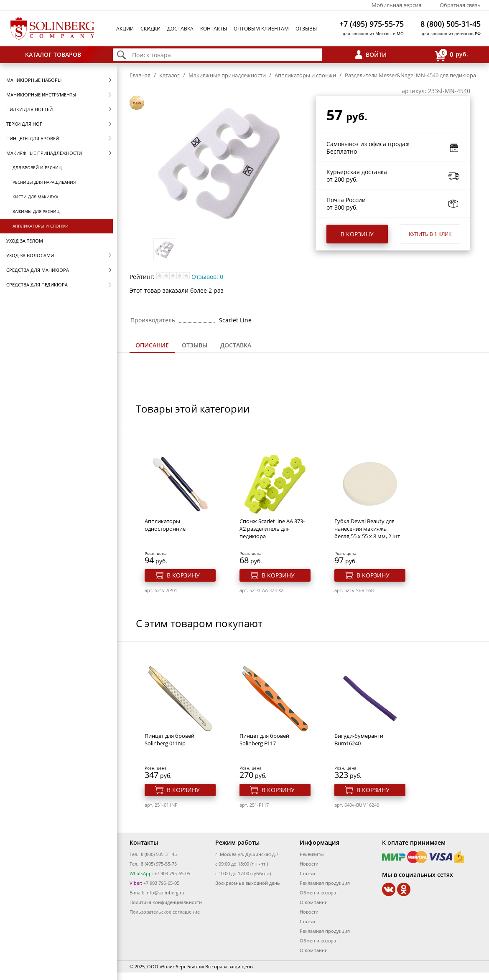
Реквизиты (312, 854)
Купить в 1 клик (430, 234)
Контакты (214, 29)
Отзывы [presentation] (195, 345)
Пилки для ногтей (29, 109)
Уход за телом (25, 241)
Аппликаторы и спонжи (41, 226)
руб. (451, 55)
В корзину (357, 234)
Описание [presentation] (152, 345)
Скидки (150, 29)
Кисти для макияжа (35, 197)
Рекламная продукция (325, 883)
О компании (314, 902)
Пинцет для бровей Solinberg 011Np (169, 739)
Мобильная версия (396, 5)
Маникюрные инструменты (41, 95)
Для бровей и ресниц (37, 167)
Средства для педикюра (37, 285)
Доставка (180, 29)
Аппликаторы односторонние (165, 525)
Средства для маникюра (38, 270)
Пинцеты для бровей (33, 138)
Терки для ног (24, 124)
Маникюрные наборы (34, 80)
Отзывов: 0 (207, 277)
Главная (140, 75)
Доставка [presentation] (236, 345)
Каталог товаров (53, 54)
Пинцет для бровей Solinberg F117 (264, 739)
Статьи (307, 873)
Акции (125, 29)
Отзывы (306, 29)
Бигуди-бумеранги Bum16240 (359, 739)
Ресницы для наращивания (44, 182)
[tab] (152, 346)
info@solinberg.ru (165, 893)
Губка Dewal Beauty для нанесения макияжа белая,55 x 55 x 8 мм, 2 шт (367, 529)
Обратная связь (460, 5)
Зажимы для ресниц (36, 211)
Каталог (169, 75)
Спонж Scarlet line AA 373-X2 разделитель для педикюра (272, 529)
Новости (309, 864)
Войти (376, 54)
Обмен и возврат (319, 893)
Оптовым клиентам (261, 29)
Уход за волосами (30, 255)
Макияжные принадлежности (44, 153)
